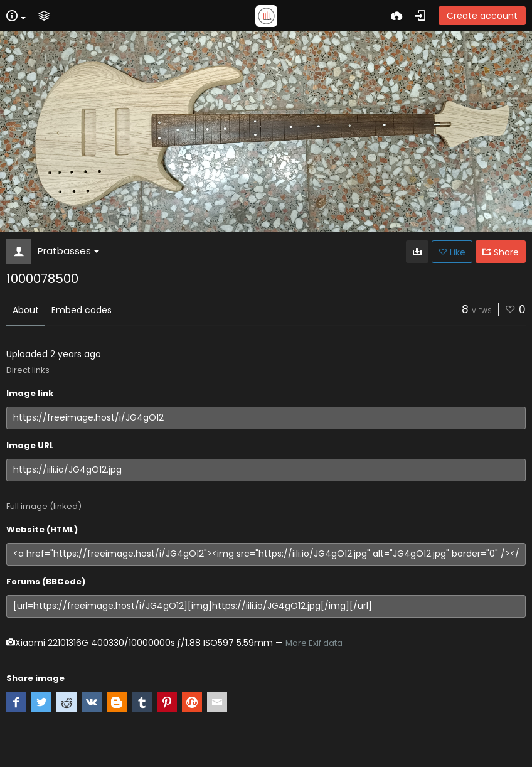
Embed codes (82, 310)
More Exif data (314, 643)
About (26, 310)
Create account (482, 16)
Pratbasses (68, 251)
